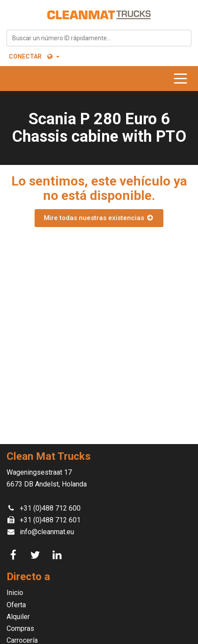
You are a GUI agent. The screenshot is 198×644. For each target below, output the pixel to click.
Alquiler (18, 617)
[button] (53, 56)
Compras (20, 628)
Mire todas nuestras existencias (99, 218)
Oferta (16, 605)
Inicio (15, 593)
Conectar (25, 56)
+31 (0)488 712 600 (50, 508)
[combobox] (99, 38)
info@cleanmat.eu (47, 532)
